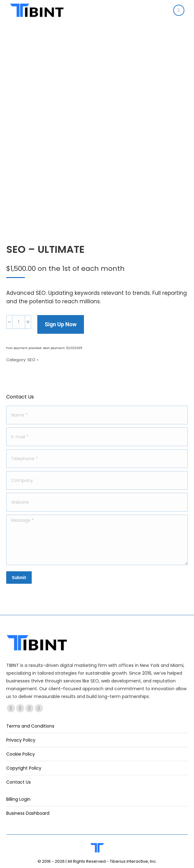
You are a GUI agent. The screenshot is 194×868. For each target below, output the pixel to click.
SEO (31, 360)
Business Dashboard (28, 813)
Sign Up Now (61, 324)
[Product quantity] (19, 322)
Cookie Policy (21, 754)
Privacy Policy (21, 740)
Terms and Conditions (30, 726)
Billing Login (18, 799)
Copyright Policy (24, 768)
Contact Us (18, 782)
